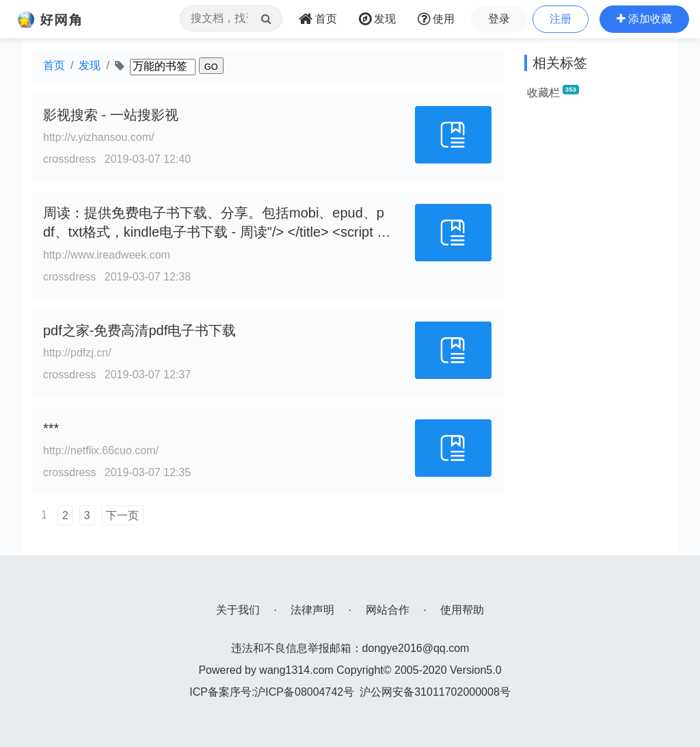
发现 (90, 65)
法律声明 (312, 610)
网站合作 (388, 610)
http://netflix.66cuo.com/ (101, 450)
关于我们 (238, 610)
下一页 (122, 515)
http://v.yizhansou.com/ (98, 137)
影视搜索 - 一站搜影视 (111, 115)
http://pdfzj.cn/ (77, 353)
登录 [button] (499, 19)
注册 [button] (561, 19)
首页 (54, 65)
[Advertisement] (596, 317)
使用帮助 (462, 610)
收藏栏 (553, 92)
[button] (644, 19)
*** (51, 428)
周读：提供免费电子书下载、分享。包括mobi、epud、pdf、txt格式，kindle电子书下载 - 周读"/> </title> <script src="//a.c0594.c (216, 233)
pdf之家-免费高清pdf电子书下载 (139, 330)
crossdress (69, 159)
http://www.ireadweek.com (107, 255)
